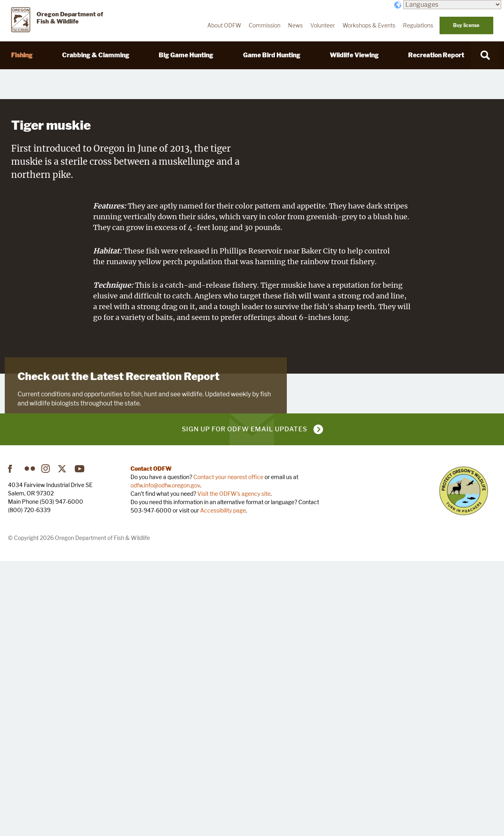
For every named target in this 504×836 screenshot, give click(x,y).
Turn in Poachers (464, 765)
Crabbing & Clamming (96, 55)
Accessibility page (223, 785)
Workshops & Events (369, 25)
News (295, 25)
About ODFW (224, 25)
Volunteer (323, 25)
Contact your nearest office (228, 751)
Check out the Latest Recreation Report (119, 587)
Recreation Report (436, 55)
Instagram (47, 743)
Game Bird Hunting (272, 55)
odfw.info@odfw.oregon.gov (165, 760)
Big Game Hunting (186, 55)
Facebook (13, 743)
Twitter (63, 743)
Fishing (22, 55)
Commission (265, 25)
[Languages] (452, 5)
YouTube (80, 743)
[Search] (485, 55)
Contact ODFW (151, 743)
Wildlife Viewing (354, 55)
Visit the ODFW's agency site (234, 768)
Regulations (418, 25)
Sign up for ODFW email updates (244, 704)
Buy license (466, 25)
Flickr (30, 743)
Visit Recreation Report (56, 641)
